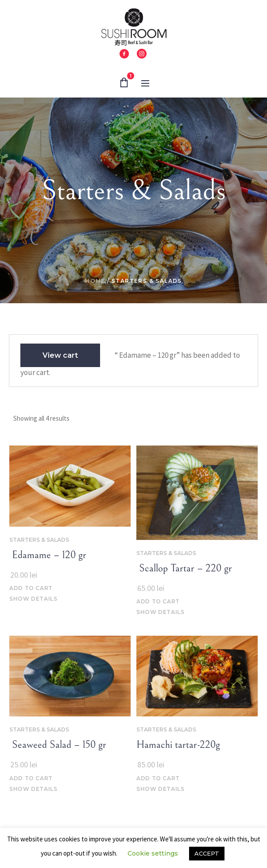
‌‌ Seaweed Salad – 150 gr (58, 745)
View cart (60, 355)
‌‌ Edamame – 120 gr (48, 555)
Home (95, 281)
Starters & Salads (39, 540)
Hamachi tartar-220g (178, 745)
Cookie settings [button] (153, 853)
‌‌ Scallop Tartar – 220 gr (184, 568)
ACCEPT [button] (207, 853)
